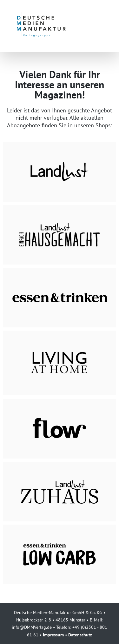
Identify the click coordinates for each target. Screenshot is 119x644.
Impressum (53, 635)
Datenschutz (80, 635)
